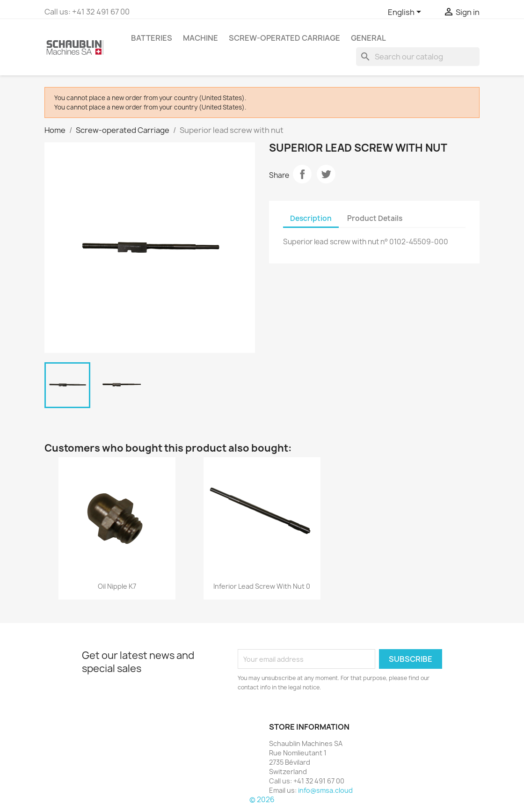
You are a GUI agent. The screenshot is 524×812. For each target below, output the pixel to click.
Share (302, 174)
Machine (200, 38)
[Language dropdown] (406, 13)
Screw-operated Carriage (284, 38)
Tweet (326, 174)
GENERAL (368, 38)
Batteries (152, 38)
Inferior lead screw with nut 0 (262, 586)
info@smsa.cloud (325, 790)
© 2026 (262, 800)
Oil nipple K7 (117, 586)
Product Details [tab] (375, 218)
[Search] (418, 57)
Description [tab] (311, 218)
